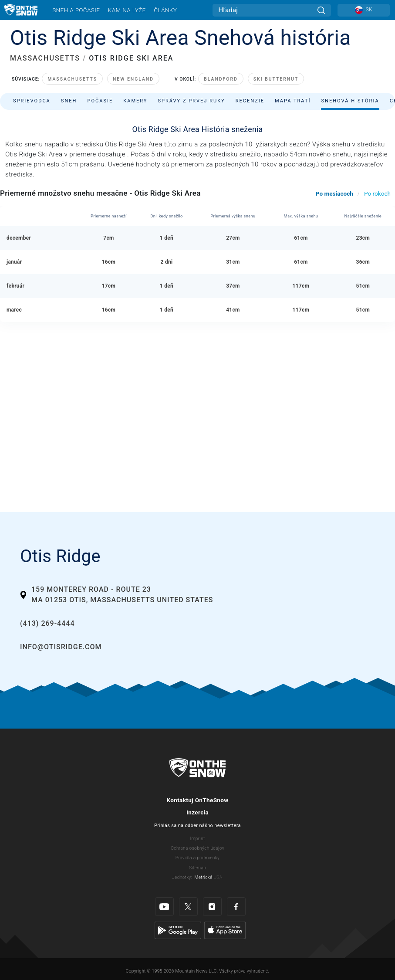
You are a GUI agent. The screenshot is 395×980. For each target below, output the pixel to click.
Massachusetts (72, 79)
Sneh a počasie (76, 10)
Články (165, 10)
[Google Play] (178, 930)
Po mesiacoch (334, 193)
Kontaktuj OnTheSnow (197, 800)
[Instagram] (212, 907)
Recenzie (250, 101)
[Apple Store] (225, 930)
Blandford (221, 79)
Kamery (135, 101)
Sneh (69, 101)
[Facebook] (236, 907)
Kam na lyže (127, 10)
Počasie (100, 101)
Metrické (204, 877)
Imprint (197, 839)
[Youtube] (164, 907)
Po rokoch (377, 193)
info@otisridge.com (61, 647)
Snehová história (350, 101)
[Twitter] (188, 907)
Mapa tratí (293, 101)
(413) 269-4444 (47, 623)
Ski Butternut (276, 79)
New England (133, 79)
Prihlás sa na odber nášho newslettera (197, 826)
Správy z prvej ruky (192, 101)
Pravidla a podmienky (197, 858)
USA (218, 877)
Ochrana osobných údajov (197, 848)
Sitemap (197, 868)
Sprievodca (32, 101)
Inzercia (197, 812)
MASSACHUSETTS (45, 58)
